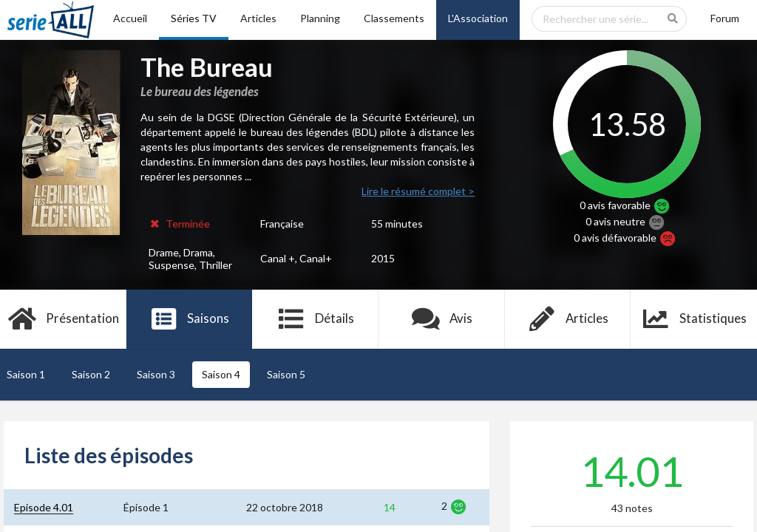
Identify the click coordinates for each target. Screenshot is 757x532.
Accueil (130, 18)
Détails (315, 319)
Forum (725, 18)
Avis (442, 319)
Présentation (63, 319)
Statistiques (694, 319)
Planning (320, 18)
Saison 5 (286, 374)
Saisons (190, 319)
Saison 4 (221, 374)
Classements (394, 18)
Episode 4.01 (44, 507)
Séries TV (194, 18)
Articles (258, 18)
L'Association (478, 18)
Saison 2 (91, 374)
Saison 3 (156, 374)
